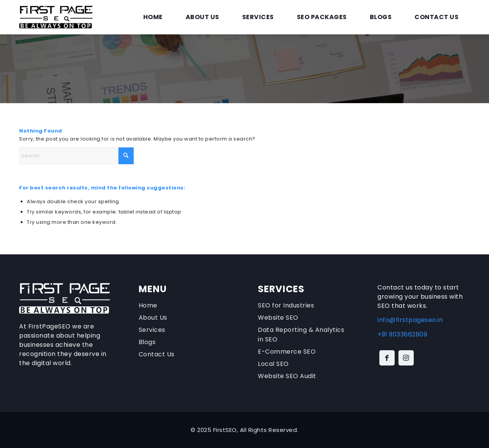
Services (152, 330)
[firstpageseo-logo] (56, 17)
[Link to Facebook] (387, 358)
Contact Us (157, 354)
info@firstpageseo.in (410, 320)
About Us (153, 318)
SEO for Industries (286, 305)
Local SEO (273, 364)
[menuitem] (153, 17)
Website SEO (278, 318)
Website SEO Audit (287, 376)
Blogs (147, 342)
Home (148, 305)
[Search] (76, 156)
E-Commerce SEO (287, 352)
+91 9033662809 (402, 334)
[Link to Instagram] (406, 358)
